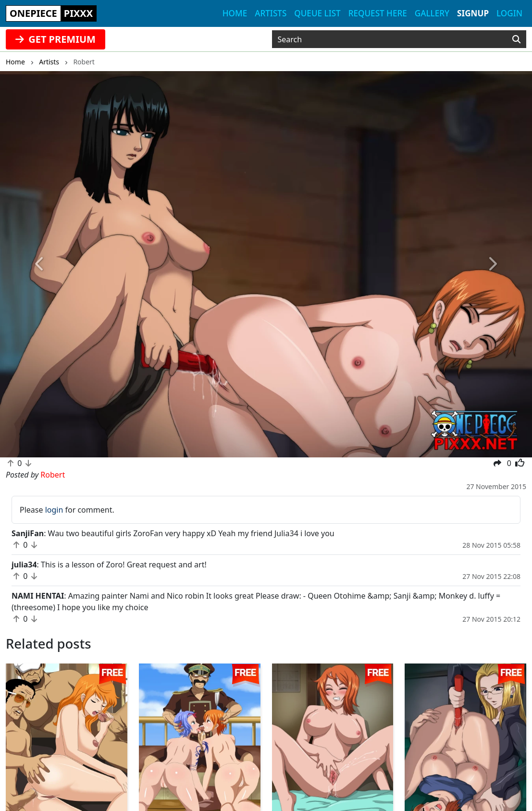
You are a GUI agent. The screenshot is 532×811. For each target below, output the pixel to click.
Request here (378, 13)
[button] (40, 264)
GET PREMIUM (56, 39)
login (54, 510)
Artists (271, 13)
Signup (473, 13)
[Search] (516, 39)
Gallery (432, 13)
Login (509, 13)
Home (235, 13)
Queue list (317, 13)
